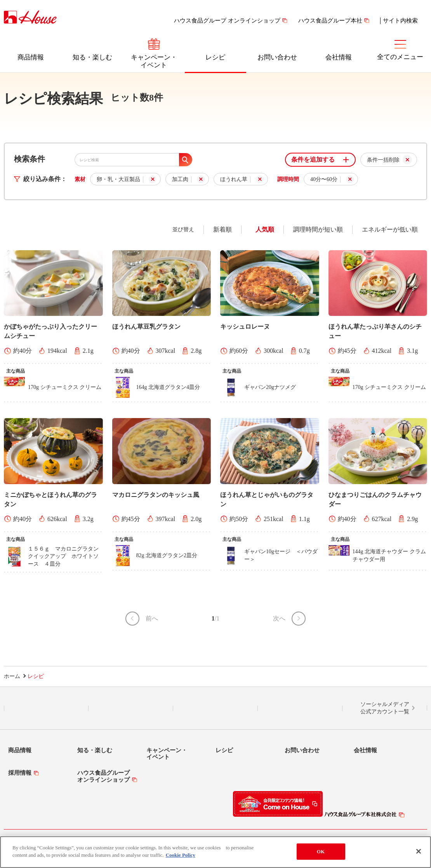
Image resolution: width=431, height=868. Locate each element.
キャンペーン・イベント (154, 61)
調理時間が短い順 (318, 229)
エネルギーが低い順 (390, 229)
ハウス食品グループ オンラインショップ (227, 21)
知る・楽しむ (92, 57)
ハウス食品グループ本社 (330, 21)
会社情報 (339, 57)
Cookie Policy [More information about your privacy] (181, 855)
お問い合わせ (277, 57)
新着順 (222, 229)
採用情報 (20, 773)
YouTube (300, 708)
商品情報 (31, 57)
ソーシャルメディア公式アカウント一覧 (385, 708)
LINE (46, 708)
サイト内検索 (400, 21)
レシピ (215, 57)
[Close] (419, 851)
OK (321, 851)
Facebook (216, 708)
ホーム (12, 676)
